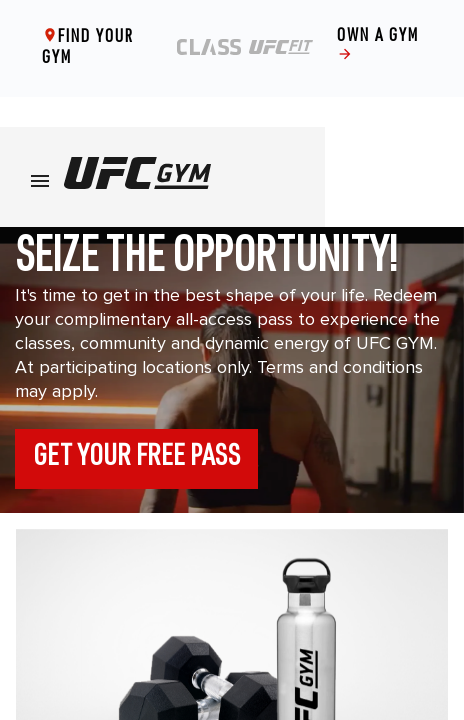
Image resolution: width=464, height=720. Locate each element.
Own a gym (378, 49)
